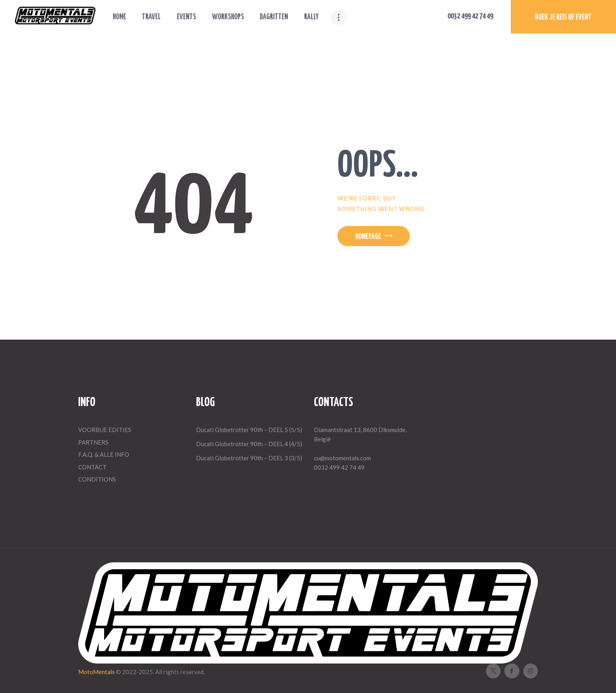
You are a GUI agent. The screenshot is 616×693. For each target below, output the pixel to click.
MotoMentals (97, 672)
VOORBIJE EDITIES (105, 430)
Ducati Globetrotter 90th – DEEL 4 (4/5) (249, 444)
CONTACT (92, 467)
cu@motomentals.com (342, 458)
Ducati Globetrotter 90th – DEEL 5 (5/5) (249, 430)
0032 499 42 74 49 (339, 467)
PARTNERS (93, 442)
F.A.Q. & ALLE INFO (104, 454)
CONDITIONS (97, 479)
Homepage (368, 237)
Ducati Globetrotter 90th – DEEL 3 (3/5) (249, 458)
